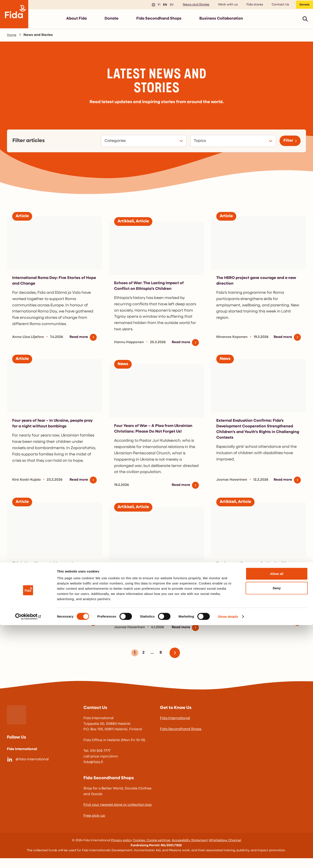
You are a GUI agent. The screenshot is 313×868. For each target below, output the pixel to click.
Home (12, 37)
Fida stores (252, 6)
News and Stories (193, 6)
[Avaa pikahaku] (305, 21)
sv (168, 5)
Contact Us (277, 6)
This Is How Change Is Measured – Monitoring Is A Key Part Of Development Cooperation (54, 579)
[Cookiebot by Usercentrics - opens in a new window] (28, 860)
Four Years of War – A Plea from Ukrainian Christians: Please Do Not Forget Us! (151, 436)
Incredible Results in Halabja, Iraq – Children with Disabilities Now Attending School (156, 584)
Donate (303, 6)
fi (155, 5)
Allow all (277, 817)
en (161, 5)
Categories (113, 143)
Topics (198, 143)
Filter (287, 143)
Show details (228, 859)
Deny (277, 831)
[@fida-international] (42, 769)
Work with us (225, 6)
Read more (78, 341)
